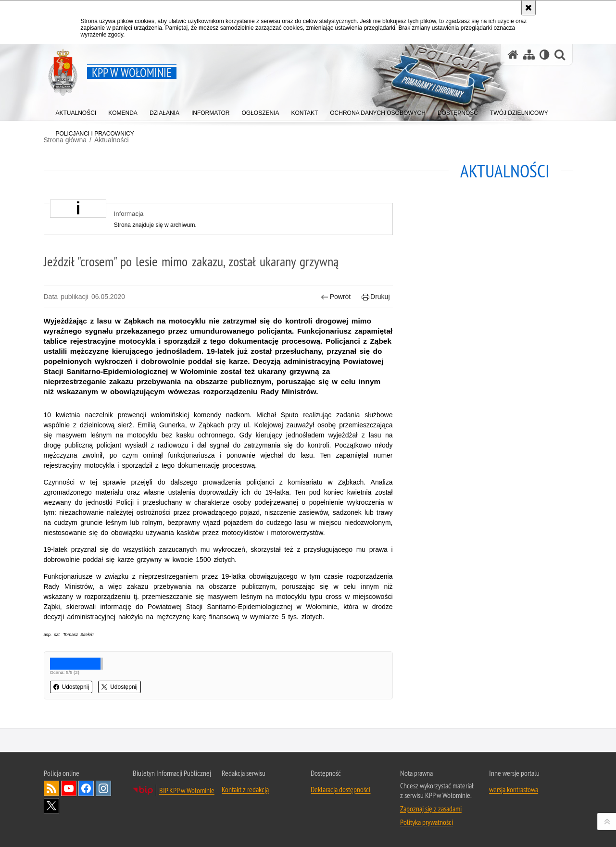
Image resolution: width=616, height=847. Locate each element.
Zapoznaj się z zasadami (431, 809)
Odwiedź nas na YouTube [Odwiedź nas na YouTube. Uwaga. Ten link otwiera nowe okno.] (69, 788)
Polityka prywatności (427, 822)
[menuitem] (76, 111)
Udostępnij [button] (71, 687)
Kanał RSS (51, 788)
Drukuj (376, 297)
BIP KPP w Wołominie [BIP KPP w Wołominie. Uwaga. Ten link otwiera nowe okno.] (187, 790)
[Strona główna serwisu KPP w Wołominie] (513, 55)
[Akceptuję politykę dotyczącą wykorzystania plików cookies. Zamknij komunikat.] (528, 8)
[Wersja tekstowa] (545, 55)
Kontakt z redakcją (245, 789)
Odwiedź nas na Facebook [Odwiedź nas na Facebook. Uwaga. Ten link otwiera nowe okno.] (86, 788)
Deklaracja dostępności (340, 789)
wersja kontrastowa (514, 789)
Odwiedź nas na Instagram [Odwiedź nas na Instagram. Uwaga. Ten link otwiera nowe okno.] (103, 788)
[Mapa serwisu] (529, 55)
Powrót (336, 297)
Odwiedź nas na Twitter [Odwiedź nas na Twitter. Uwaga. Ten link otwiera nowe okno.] (51, 806)
